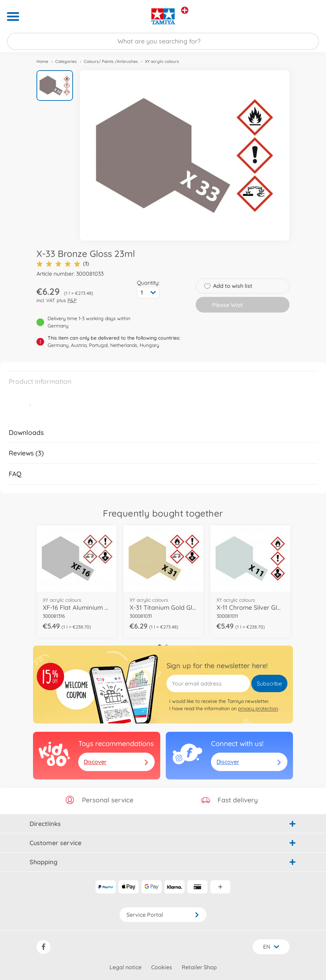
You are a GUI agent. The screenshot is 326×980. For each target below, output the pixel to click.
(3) (63, 264)
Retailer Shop (199, 967)
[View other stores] (185, 10)
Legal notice (125, 967)
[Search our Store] (163, 41)
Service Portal (163, 915)
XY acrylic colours (162, 61)
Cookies (162, 967)
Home (42, 61)
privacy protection (258, 708)
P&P (72, 300)
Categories (66, 61)
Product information (40, 381)
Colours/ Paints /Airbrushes (111, 61)
